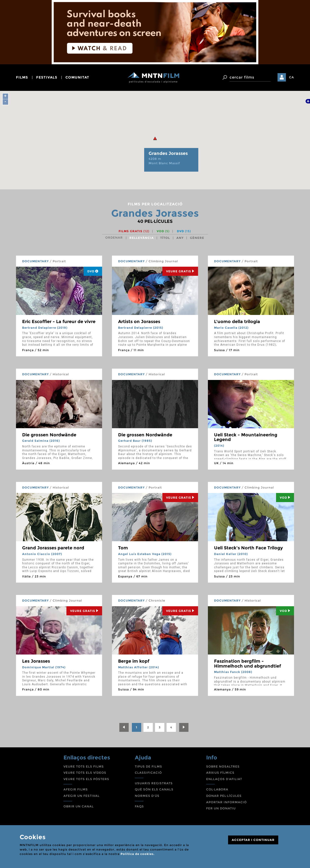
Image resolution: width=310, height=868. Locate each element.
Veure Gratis (180, 271)
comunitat (77, 77)
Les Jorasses (36, 661)
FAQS (139, 806)
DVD (184, 231)
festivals (47, 77)
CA (292, 77)
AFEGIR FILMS (76, 789)
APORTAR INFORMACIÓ (226, 802)
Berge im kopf (134, 661)
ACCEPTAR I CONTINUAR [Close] (253, 840)
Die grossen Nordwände (49, 435)
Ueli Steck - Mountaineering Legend (246, 437)
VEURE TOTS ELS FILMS (84, 766)
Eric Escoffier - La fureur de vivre (59, 322)
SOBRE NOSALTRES (223, 766)
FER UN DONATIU (221, 808)
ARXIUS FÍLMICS (220, 773)
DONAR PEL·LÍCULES (224, 796)
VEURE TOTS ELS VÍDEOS (85, 773)
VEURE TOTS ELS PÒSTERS (86, 779)
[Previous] (124, 727)
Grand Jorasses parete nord (53, 548)
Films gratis (134, 231)
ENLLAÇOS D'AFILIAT (224, 779)
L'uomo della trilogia (237, 322)
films (22, 77)
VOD (163, 231)
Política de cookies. (138, 854)
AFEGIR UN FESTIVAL (82, 796)
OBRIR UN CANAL (79, 806)
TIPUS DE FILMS (148, 766)
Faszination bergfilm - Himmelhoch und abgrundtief (248, 664)
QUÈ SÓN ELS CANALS (154, 789)
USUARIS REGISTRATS (154, 783)
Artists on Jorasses (139, 322)
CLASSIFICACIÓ (148, 773)
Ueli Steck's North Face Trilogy (248, 548)
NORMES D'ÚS (147, 796)
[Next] (184, 727)
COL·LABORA (217, 789)
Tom (123, 548)
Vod (285, 498)
